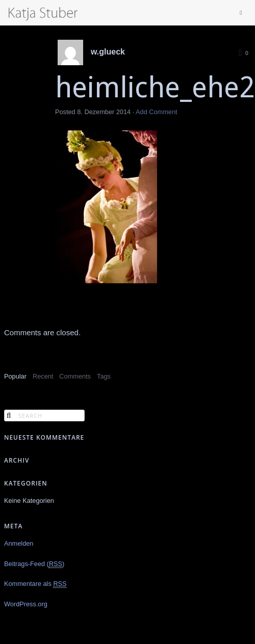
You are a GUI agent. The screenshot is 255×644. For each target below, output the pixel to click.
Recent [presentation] (43, 376)
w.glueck (108, 52)
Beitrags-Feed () (34, 564)
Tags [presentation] (104, 376)
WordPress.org (26, 604)
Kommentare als (35, 584)
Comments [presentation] (75, 376)
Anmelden (19, 543)
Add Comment (157, 112)
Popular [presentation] (15, 376)
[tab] (15, 377)
